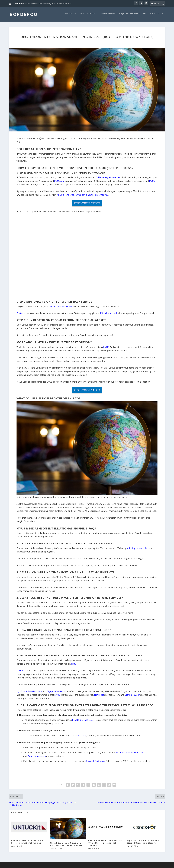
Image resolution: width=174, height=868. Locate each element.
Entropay (82, 737)
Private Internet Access (83, 722)
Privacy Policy (55, 867)
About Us (155, 16)
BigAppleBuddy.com (96, 763)
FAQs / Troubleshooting (133, 16)
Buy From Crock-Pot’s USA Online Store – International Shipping (143, 843)
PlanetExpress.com (37, 758)
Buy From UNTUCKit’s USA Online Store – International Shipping (27, 843)
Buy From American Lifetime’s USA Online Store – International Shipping (105, 845)
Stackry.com (137, 754)
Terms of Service (40, 867)
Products (70, 16)
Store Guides (108, 16)
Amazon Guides (88, 16)
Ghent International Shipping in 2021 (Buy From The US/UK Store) (66, 846)
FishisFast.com (123, 754)
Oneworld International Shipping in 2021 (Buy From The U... (49, 4)
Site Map (67, 867)
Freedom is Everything (82, 867)
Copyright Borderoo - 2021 (20, 867)
